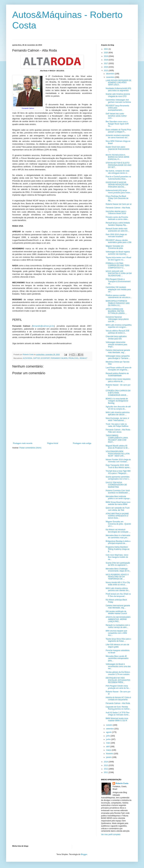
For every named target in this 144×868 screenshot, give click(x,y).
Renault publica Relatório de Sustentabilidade (117, 375)
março (109, 750)
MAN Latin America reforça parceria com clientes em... (118, 589)
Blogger (84, 854)
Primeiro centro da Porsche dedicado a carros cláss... (117, 218)
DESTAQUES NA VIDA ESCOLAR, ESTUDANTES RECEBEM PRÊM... (118, 680)
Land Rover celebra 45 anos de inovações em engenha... (118, 369)
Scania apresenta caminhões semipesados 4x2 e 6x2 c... (118, 478)
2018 (106, 60)
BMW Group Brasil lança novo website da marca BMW (118, 503)
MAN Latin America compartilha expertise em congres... (119, 326)
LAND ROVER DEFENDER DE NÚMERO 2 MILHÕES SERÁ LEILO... (118, 83)
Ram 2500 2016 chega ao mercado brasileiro (116, 236)
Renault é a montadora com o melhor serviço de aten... (118, 626)
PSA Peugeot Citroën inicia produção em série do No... (118, 687)
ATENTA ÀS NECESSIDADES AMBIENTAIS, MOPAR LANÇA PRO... (118, 619)
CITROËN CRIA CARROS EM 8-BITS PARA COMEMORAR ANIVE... (118, 393)
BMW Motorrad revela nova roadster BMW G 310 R (117, 720)
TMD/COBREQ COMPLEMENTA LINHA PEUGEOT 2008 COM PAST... (117, 439)
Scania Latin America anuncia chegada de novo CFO (118, 95)
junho (109, 739)
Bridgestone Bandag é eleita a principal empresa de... (118, 542)
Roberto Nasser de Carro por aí (119, 204)
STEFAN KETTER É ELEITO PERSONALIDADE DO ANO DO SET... (118, 165)
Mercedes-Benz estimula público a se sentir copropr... (118, 497)
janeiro (109, 757)
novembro (111, 77)
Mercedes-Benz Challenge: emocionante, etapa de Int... (118, 570)
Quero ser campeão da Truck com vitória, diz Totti (118, 509)
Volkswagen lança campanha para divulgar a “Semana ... (118, 357)
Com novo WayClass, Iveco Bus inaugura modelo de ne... (117, 557)
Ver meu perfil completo (111, 835)
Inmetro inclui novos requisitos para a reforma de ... (118, 380)
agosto (109, 732)
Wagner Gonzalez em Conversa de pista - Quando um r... (118, 524)
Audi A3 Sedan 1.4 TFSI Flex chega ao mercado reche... (118, 714)
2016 (106, 67)
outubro (110, 725)
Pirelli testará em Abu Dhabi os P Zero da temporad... (118, 595)
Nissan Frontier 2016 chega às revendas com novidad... (118, 461)
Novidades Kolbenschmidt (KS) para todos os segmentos (118, 89)
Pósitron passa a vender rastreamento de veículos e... (119, 296)
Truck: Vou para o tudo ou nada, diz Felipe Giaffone (117, 425)
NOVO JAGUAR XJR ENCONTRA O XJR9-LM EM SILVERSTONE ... (119, 274)
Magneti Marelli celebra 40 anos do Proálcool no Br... (117, 447)
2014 (106, 762)
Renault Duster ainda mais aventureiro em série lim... (117, 230)
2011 (106, 772)
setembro (110, 729)
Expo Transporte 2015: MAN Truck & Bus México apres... (118, 466)
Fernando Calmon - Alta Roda (118, 208)
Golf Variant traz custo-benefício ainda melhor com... (116, 116)
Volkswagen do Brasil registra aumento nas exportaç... (118, 253)
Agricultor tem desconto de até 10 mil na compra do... (118, 408)
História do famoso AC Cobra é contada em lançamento (118, 699)
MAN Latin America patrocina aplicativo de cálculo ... (118, 414)
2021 (106, 49)
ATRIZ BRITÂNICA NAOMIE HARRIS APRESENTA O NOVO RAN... (117, 516)
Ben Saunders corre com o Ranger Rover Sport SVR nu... (117, 124)
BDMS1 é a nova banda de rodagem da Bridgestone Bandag (117, 401)
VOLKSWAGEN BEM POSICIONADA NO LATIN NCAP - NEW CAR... (118, 454)
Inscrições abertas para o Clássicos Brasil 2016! (116, 212)
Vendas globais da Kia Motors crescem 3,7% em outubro (118, 673)
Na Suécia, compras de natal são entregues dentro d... (117, 172)
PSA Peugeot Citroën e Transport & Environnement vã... (118, 281)
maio (108, 743)
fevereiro (110, 754)
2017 (106, 63)
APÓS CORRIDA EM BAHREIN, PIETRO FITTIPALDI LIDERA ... (116, 311)
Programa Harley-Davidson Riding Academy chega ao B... (117, 549)
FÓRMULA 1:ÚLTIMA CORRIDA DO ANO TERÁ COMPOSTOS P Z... (118, 266)
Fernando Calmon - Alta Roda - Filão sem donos (118, 431)
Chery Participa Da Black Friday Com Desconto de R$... (117, 198)
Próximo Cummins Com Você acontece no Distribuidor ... (118, 492)
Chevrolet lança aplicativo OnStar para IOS (116, 338)
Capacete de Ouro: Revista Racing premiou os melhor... (118, 708)
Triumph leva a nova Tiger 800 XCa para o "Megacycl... (118, 472)
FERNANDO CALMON (59, 358)
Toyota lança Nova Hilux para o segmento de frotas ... (118, 640)
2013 (106, 765)
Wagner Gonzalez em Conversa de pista (115, 247)
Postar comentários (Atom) (30, 448)
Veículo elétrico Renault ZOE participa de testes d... (117, 332)
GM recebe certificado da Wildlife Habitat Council (116, 612)
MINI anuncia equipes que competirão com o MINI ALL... (116, 633)
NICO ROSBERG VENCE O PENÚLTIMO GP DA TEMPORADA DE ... (117, 577)
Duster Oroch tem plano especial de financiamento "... (117, 149)
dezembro (111, 74)
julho (108, 736)
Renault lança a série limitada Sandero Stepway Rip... (118, 224)
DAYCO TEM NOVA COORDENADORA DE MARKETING (116, 485)
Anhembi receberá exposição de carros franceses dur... (118, 136)
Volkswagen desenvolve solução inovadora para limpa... (116, 344)
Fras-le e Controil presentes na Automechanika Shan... (118, 178)
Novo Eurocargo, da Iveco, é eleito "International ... (117, 419)
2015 (106, 70)
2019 (106, 56)
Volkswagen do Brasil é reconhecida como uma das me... (118, 666)
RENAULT (83, 358)
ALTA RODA (27, 358)
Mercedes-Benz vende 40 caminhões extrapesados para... (117, 658)
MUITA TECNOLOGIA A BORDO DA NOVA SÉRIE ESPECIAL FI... (117, 157)
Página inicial (53, 443)
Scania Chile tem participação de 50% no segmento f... (118, 564)
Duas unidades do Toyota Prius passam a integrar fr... (118, 131)
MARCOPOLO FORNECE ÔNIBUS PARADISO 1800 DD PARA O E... (118, 303)
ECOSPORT (45, 358)
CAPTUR (36, 358)
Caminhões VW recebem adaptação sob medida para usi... (118, 289)
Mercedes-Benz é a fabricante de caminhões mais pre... (118, 536)
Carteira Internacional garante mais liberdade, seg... (118, 351)
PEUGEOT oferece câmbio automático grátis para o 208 (118, 241)
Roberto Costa (122, 783)
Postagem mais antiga (82, 443)
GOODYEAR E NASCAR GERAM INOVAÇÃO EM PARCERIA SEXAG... (117, 185)
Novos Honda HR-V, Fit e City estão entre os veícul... (118, 584)
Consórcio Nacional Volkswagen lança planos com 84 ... (117, 319)
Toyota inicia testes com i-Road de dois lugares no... (118, 259)
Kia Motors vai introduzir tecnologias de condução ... (118, 531)
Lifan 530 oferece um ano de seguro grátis (117, 646)
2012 (106, 769)
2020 (106, 53)
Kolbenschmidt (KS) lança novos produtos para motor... (119, 191)
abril (108, 747)
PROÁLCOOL (74, 358)
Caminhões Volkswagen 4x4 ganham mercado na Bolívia (118, 101)
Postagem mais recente (23, 443)
